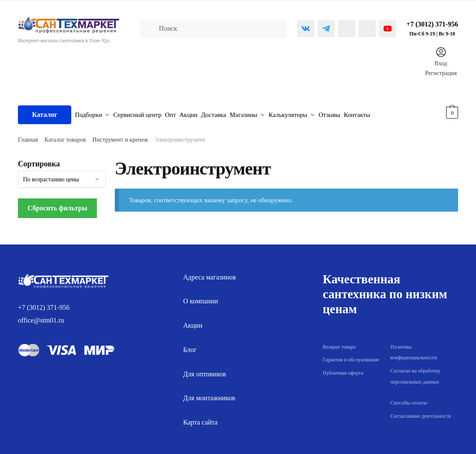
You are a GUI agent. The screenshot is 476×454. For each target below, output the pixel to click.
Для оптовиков (204, 370)
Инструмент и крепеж (120, 136)
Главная (28, 136)
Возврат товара (339, 343)
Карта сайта (200, 418)
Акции (193, 322)
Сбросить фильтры (58, 204)
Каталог (45, 112)
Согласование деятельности (421, 412)
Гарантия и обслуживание (351, 356)
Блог (190, 346)
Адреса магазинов (209, 273)
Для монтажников (209, 394)
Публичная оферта (343, 369)
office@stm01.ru (41, 316)
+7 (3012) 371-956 (44, 303)
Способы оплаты (409, 399)
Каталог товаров (65, 136)
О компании (201, 297)
